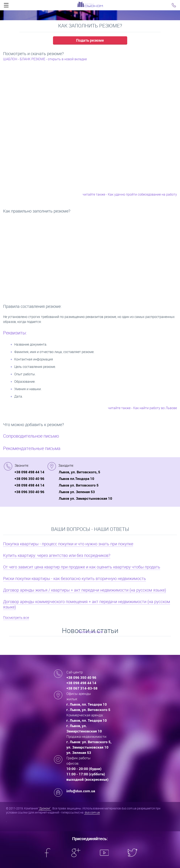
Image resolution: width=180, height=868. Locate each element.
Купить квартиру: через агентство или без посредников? (57, 555)
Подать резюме (90, 40)
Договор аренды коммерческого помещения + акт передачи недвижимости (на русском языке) (87, 604)
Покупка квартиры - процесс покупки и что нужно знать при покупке (68, 544)
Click (6, 6)
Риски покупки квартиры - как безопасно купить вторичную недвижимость (75, 578)
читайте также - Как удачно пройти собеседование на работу (130, 194)
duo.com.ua (92, 812)
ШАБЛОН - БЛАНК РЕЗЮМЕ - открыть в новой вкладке (45, 59)
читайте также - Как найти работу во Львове (142, 408)
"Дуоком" (45, 808)
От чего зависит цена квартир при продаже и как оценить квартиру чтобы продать (82, 567)
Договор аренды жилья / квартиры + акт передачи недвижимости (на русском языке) (85, 590)
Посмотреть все (16, 617)
